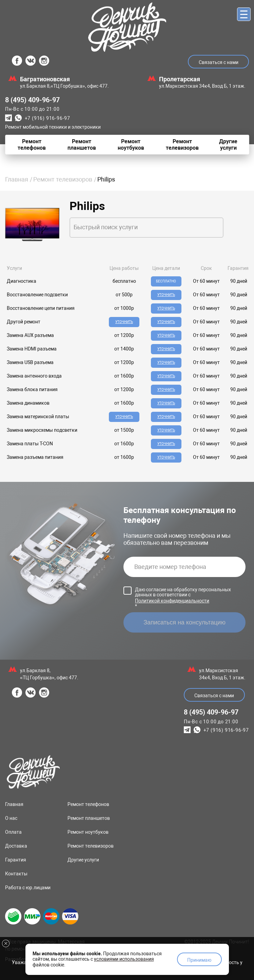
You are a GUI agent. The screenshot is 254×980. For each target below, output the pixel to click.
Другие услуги (83, 860)
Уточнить (166, 295)
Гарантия (16, 860)
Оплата (13, 832)
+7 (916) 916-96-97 (47, 118)
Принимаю (199, 960)
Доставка (16, 846)
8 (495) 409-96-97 (32, 100)
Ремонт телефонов (88, 804)
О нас (11, 818)
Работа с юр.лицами (28, 888)
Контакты (16, 874)
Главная (17, 179)
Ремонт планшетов (89, 818)
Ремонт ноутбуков (88, 832)
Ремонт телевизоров (63, 179)
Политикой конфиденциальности (172, 601)
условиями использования (124, 959)
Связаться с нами (219, 62)
